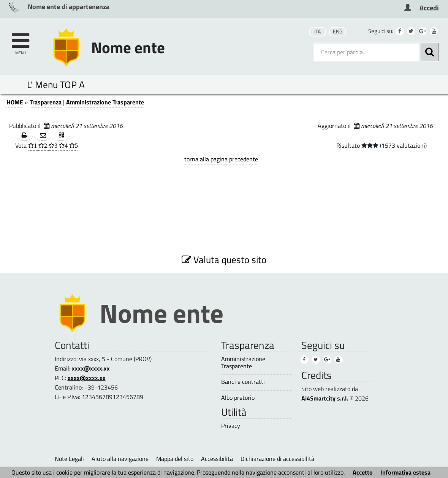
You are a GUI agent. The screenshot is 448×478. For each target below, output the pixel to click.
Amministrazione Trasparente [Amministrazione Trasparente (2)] (243, 363)
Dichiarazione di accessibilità (277, 459)
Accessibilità (217, 459)
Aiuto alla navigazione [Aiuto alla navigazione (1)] (120, 459)
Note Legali (69, 459)
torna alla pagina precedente (221, 159)
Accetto (363, 472)
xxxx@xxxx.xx (91, 368)
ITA (317, 32)
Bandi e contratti (243, 382)
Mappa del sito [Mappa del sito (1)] (175, 459)
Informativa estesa (405, 472)
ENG (338, 32)
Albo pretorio (238, 398)
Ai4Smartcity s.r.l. (325, 398)
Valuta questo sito (224, 260)
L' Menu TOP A (56, 84)
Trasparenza (46, 102)
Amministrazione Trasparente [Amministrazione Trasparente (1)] (105, 102)
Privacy (231, 426)
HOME (15, 102)
